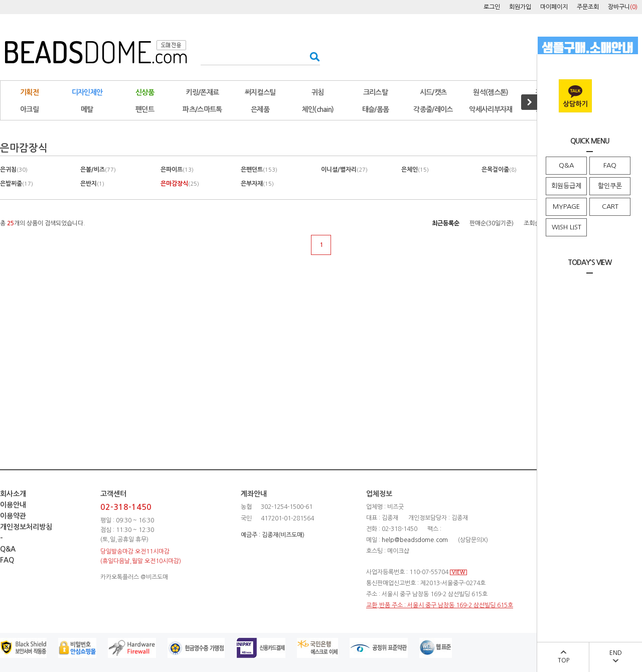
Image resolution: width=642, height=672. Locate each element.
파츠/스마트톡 (202, 109)
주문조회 (588, 7)
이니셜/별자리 (344, 170)
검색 (312, 56)
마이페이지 (554, 7)
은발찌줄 (17, 184)
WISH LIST (567, 227)
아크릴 (29, 109)
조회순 (532, 223)
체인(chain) (318, 109)
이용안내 (13, 505)
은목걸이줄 (499, 170)
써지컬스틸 (260, 92)
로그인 (492, 7)
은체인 (415, 170)
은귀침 (14, 170)
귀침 (318, 92)
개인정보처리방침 (26, 527)
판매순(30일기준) (492, 223)
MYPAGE (566, 207)
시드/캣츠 (433, 92)
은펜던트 (259, 170)
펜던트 (145, 109)
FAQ (610, 165)
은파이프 (177, 170)
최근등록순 (446, 223)
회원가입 (520, 7)
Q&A (566, 165)
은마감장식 (180, 184)
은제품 (260, 109)
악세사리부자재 (491, 109)
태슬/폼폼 (376, 109)
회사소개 (13, 494)
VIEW (458, 572)
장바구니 (623, 7)
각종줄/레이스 (433, 109)
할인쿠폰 (610, 186)
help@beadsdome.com (415, 540)
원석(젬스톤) (491, 92)
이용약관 (13, 516)
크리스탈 (375, 92)
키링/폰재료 (203, 92)
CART (610, 207)
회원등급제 (566, 186)
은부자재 (257, 184)
